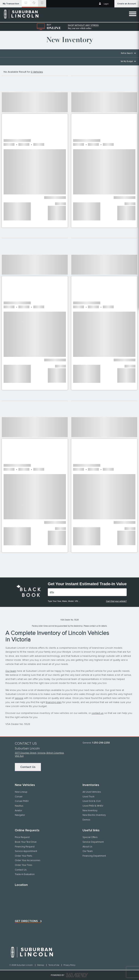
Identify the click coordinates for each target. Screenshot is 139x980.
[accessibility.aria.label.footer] (77, 975)
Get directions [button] (26, 921)
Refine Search (127, 53)
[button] (11, 4)
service (19, 698)
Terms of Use (54, 965)
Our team (11, 671)
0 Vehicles (37, 72)
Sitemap (41, 965)
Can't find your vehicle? (116, 601)
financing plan (54, 702)
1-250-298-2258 (101, 743)
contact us (98, 713)
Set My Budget (127, 61)
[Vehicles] (87, 592)
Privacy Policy (69, 965)
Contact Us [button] (28, 767)
